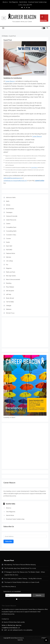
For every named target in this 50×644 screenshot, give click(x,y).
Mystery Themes (28, 640)
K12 (7, 265)
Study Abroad (10, 298)
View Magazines (13, 2)
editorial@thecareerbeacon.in (13, 178)
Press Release (10, 287)
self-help (9, 294)
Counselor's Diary (11, 235)
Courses (8, 238)
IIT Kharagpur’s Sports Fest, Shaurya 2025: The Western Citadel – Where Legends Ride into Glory (25, 573)
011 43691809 (28, 630)
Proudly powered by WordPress (33, 638)
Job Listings (9, 261)
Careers (8, 224)
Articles (8, 205)
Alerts (8, 201)
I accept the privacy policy (25, 599)
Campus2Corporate (12, 216)
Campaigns (9, 212)
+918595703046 (17, 630)
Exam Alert (9, 246)
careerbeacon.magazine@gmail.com (15, 181)
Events (8, 242)
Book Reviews (10, 209)
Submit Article (23, 2)
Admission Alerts (11, 198)
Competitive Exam (11, 227)
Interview (9, 257)
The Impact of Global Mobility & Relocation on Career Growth (22, 582)
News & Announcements (13, 279)
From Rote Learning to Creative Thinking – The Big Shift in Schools (23, 579)
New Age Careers (11, 276)
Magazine (9, 268)
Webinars (9, 309)
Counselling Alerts (11, 231)
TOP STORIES (10, 302)
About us (5, 2)
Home (6, 36)
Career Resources (11, 220)
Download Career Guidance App (37, 2)
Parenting (9, 283)
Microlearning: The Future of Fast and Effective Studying (20, 565)
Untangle (9, 306)
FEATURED (9, 250)
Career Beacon (10, 81)
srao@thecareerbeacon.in (11, 628)
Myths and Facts (11, 272)
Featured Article (11, 253)
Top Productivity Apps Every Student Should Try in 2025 (20, 568)
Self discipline (10, 291)
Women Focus (10, 313)
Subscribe (43, 18)
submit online (40, 181)
